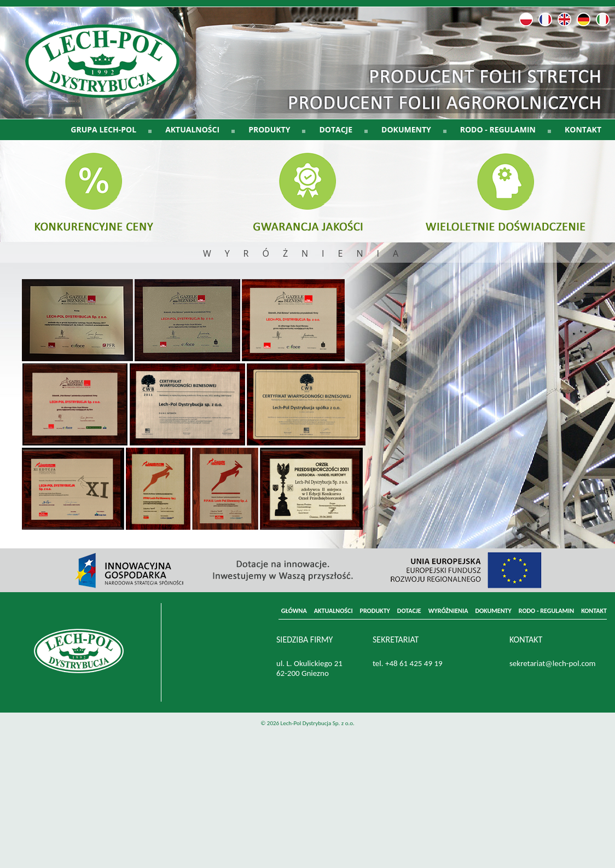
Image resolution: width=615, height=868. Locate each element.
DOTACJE (409, 611)
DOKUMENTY (493, 611)
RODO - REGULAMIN (546, 611)
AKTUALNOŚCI (333, 611)
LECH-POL (112, 70)
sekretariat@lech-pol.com (553, 663)
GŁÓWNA (294, 611)
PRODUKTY (375, 611)
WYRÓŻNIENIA (448, 611)
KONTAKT (583, 129)
